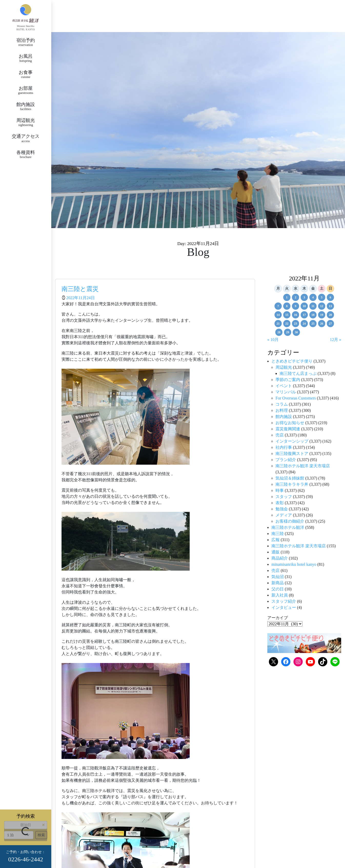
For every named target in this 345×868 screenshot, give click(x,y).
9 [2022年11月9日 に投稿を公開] (296, 306)
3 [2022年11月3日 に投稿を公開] (304, 297)
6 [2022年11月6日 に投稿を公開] (330, 297)
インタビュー (284, 607)
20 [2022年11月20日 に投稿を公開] (330, 315)
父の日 (278, 589)
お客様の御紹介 (290, 521)
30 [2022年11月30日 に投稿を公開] (296, 332)
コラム (282, 404)
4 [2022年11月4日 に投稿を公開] (313, 297)
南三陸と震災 (80, 289)
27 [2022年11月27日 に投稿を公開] (330, 324)
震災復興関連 (288, 429)
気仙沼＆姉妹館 (290, 478)
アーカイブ (278, 618)
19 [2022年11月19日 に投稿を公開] (322, 315)
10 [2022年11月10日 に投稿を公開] (304, 306)
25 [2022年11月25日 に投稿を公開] (313, 324)
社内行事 (284, 447)
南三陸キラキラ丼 (292, 484)
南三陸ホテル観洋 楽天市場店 (303, 466)
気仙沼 (278, 577)
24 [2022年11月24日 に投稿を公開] (304, 324)
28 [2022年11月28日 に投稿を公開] (279, 332)
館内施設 (284, 417)
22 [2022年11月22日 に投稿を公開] (287, 324)
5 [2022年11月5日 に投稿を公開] (322, 297)
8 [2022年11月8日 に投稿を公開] (287, 306)
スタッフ (284, 497)
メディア (284, 515)
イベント (284, 386)
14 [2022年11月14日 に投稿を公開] (278, 315)
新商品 (278, 583)
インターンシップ (292, 441)
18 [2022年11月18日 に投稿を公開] (313, 315)
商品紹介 (280, 558)
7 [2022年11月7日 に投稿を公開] (278, 306)
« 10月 (273, 340)
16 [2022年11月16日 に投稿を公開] (296, 315)
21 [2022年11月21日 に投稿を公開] (278, 324)
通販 (276, 552)
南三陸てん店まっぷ (298, 373)
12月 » (336, 340)
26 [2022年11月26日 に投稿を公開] (322, 324)
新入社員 (280, 595)
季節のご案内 (288, 380)
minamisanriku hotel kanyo (294, 564)
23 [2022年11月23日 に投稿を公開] (296, 324)
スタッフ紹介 (284, 601)
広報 (276, 540)
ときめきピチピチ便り (292, 361)
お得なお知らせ (290, 423)
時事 (280, 490)
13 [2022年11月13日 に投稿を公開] (330, 306)
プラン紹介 (286, 460)
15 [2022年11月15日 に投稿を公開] (287, 315)
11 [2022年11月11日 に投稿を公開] (313, 306)
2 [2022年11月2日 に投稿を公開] (296, 297)
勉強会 (282, 509)
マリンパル (286, 392)
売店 (280, 435)
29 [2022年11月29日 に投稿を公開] (288, 332)
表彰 (280, 503)
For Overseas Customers (296, 398)
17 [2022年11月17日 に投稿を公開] (304, 315)
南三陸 (278, 534)
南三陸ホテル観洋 (288, 527)
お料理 (282, 410)
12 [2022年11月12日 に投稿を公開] (322, 306)
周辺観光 (284, 367)
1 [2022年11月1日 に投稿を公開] (287, 297)
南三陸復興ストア (292, 453)
